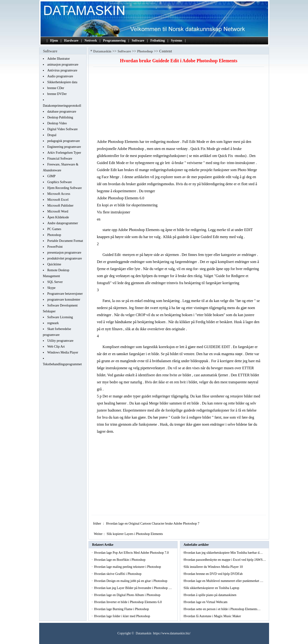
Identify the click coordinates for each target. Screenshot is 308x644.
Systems (177, 41)
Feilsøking (158, 41)
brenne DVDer (57, 94)
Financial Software (60, 159)
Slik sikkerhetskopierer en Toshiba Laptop (212, 588)
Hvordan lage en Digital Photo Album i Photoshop (128, 595)
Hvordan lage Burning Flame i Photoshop (122, 609)
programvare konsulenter (64, 300)
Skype (51, 288)
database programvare (62, 112)
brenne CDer (56, 88)
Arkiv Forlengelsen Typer (64, 153)
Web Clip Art (56, 347)
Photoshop (54, 235)
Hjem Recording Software (65, 188)
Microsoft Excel (58, 200)
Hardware (71, 41)
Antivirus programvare (62, 70)
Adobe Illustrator (59, 59)
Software (138, 41)
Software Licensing (60, 317)
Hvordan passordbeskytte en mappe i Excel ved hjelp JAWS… (225, 560)
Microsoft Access (59, 194)
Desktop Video (57, 123)
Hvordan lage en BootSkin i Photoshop (120, 560)
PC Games (54, 229)
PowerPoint (55, 247)
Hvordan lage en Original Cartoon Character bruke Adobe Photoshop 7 (153, 524)
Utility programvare (61, 341)
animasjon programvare (63, 65)
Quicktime (54, 264)
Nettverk (91, 41)
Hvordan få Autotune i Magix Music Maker (213, 616)
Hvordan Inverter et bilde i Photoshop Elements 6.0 (128, 602)
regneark (53, 323)
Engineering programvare (64, 147)
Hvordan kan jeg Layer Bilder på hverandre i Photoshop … (133, 588)
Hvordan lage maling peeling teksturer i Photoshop (128, 567)
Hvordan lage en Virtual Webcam (206, 602)
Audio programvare (60, 76)
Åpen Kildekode (58, 217)
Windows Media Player (63, 352)
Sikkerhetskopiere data (62, 82)
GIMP (51, 176)
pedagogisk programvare (64, 141)
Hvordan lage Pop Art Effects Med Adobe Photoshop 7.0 (132, 553)
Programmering (114, 41)
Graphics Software (60, 182)
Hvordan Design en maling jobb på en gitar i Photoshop (131, 581)
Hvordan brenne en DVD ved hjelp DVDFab (214, 574)
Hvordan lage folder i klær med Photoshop (122, 616)
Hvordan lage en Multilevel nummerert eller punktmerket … (223, 581)
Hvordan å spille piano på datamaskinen (210, 595)
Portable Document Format (65, 241)
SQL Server (55, 282)
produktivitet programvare (65, 258)
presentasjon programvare (64, 253)
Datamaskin (102, 51)
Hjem (54, 41)
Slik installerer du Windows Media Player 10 (214, 567)
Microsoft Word (58, 211)
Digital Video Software (63, 129)
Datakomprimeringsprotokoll (62, 106)
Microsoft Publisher (61, 206)
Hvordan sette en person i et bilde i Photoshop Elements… (222, 609)
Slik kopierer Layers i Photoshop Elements (135, 534)
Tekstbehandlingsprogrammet (62, 364)
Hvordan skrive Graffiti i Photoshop (118, 574)
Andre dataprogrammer (63, 223)
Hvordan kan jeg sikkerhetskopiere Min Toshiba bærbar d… (223, 553)
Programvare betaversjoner (65, 294)
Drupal (52, 135)
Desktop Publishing (60, 117)
